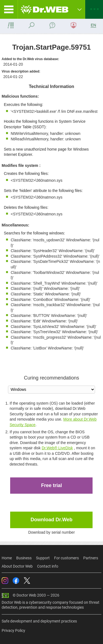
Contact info (48, 566)
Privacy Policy (13, 630)
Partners (91, 558)
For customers (66, 558)
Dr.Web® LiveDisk (57, 448)
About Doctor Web (17, 566)
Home (7, 558)
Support (43, 558)
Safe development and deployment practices (39, 621)
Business (24, 558)
